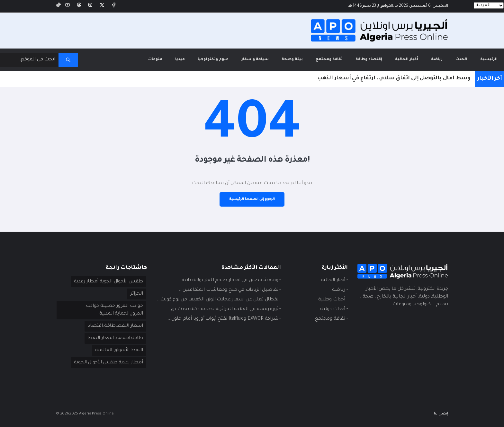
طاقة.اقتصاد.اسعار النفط (115, 338)
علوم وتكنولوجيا (213, 60)
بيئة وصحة (292, 60)
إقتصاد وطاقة (369, 60)
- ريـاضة (340, 290)
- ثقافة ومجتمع (331, 319)
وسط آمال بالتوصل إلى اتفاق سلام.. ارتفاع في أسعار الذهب (394, 78)
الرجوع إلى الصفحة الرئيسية (252, 199)
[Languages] (489, 5)
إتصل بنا (441, 414)
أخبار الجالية (407, 60)
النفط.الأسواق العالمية (119, 351)
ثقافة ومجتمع (329, 60)
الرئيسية (486, 55)
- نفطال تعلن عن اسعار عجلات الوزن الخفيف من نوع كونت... (219, 300)
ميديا (180, 60)
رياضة (437, 60)
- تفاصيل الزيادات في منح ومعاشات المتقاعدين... (230, 290)
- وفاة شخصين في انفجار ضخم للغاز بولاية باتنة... (230, 280)
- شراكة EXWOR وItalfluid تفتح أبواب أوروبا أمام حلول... (224, 319)
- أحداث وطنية (333, 300)
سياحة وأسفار (255, 60)
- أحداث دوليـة (334, 309)
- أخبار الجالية (334, 280)
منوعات (155, 60)
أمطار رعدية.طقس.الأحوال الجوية (108, 363)
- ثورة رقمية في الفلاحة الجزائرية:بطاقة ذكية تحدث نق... (224, 309)
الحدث (461, 60)
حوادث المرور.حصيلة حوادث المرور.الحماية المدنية (114, 310)
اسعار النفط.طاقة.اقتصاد (115, 326)
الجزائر (137, 294)
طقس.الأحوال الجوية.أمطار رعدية (108, 282)
